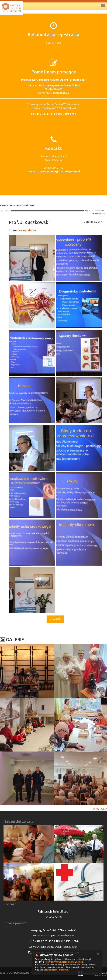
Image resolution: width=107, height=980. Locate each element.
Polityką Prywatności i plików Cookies (64, 962)
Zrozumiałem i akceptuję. (56, 970)
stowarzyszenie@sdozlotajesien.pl (58, 171)
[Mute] (93, 211)
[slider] (48, 211)
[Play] (2, 211)
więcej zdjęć (100, 809)
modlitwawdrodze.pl (99, 213)
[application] (53, 211)
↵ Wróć (55, 619)
